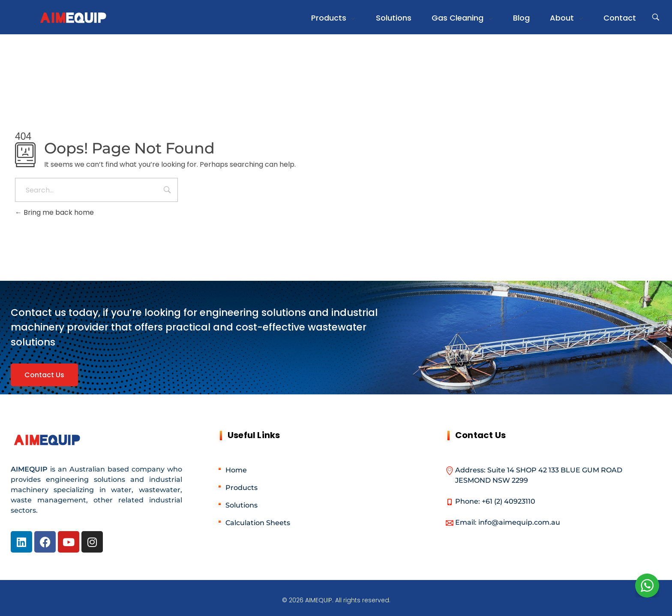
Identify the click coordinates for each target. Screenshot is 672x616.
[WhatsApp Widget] (647, 586)
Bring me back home (54, 212)
